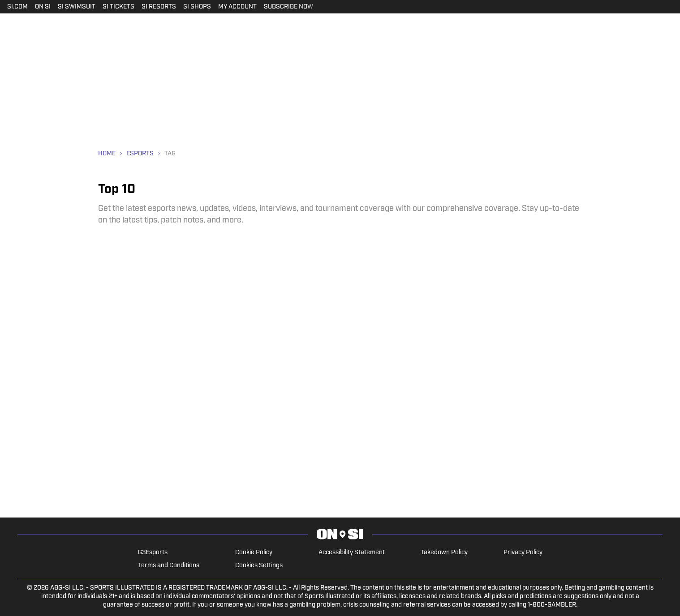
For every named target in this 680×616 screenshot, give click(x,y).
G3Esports (153, 553)
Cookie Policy (254, 553)
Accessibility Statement (352, 553)
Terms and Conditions (169, 566)
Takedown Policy (444, 553)
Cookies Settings (259, 566)
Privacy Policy (523, 553)
